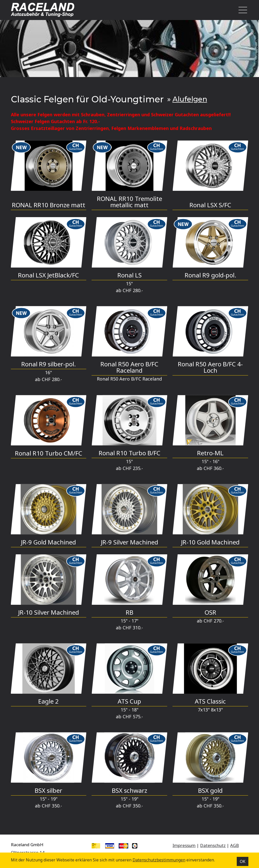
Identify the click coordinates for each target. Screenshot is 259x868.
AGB (234, 845)
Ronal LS (129, 275)
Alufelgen (190, 99)
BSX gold (210, 790)
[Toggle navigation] (241, 10)
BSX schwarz (129, 790)
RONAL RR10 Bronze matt (49, 205)
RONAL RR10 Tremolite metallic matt (129, 202)
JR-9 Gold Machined (48, 542)
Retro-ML (210, 453)
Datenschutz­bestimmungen (159, 860)
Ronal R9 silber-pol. (49, 364)
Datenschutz (213, 845)
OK (243, 861)
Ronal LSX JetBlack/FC (48, 275)
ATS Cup (129, 701)
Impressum (184, 845)
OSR (210, 612)
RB (129, 612)
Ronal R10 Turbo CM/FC (49, 453)
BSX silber (48, 790)
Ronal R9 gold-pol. (210, 275)
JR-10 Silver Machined (49, 612)
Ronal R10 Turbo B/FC (129, 453)
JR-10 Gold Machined (210, 542)
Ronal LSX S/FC (210, 205)
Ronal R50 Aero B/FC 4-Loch (210, 367)
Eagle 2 (48, 701)
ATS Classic (210, 701)
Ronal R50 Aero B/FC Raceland (129, 367)
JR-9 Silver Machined (129, 542)
